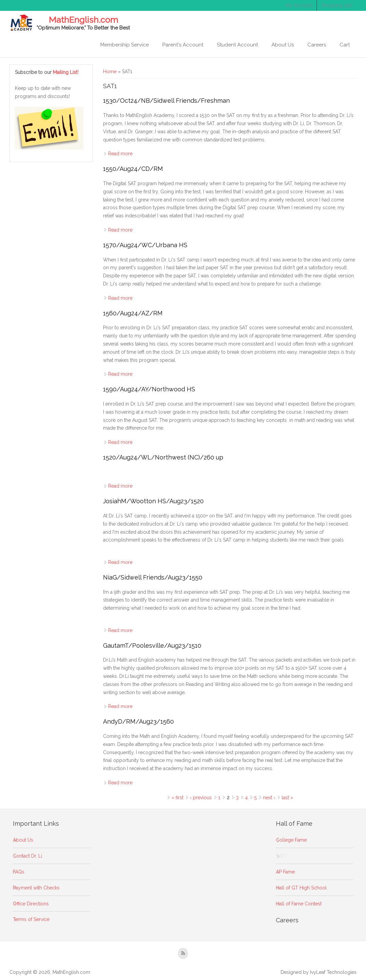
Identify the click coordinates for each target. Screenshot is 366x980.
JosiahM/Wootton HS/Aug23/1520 (153, 501)
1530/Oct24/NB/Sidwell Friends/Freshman (166, 101)
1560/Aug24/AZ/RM (133, 313)
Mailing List (66, 72)
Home (110, 72)
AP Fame (285, 872)
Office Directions (31, 904)
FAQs (19, 872)
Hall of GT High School (301, 888)
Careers (317, 45)
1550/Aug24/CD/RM (133, 169)
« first (177, 798)
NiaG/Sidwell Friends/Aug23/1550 (153, 577)
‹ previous (201, 798)
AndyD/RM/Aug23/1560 (138, 721)
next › (269, 798)
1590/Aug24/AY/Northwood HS (149, 389)
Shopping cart (337, 5)
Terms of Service (31, 919)
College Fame (291, 840)
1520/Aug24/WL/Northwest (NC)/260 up (163, 457)
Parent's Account (183, 45)
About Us (283, 45)
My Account (299, 5)
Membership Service (125, 45)
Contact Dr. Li (27, 856)
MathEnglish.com (83, 20)
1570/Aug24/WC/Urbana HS (145, 245)
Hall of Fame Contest (299, 904)
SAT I (281, 856)
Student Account (237, 45)
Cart (345, 45)
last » (287, 798)
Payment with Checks (36, 888)
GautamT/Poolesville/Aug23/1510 (152, 645)
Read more (120, 154)
